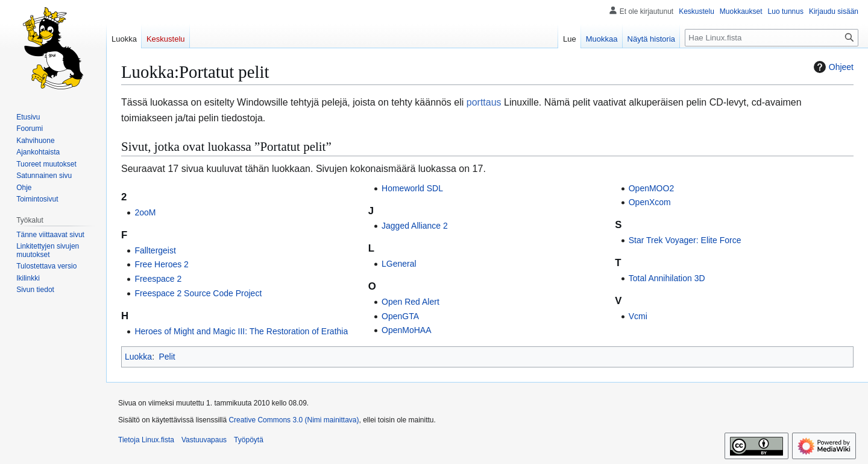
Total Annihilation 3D (667, 278)
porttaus (484, 102)
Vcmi (638, 316)
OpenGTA (400, 316)
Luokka (138, 357)
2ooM (145, 212)
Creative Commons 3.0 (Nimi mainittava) (294, 420)
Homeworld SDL (412, 188)
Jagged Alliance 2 (415, 226)
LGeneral (399, 264)
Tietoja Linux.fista (146, 440)
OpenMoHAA (406, 330)
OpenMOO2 (651, 188)
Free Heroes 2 (161, 264)
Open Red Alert (410, 302)
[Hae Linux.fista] (772, 38)
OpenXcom (650, 202)
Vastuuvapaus (204, 440)
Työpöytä (249, 440)
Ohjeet (832, 67)
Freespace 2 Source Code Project (198, 293)
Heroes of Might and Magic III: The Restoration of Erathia (241, 331)
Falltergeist (155, 250)
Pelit (167, 357)
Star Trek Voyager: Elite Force (685, 240)
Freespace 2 (158, 279)
